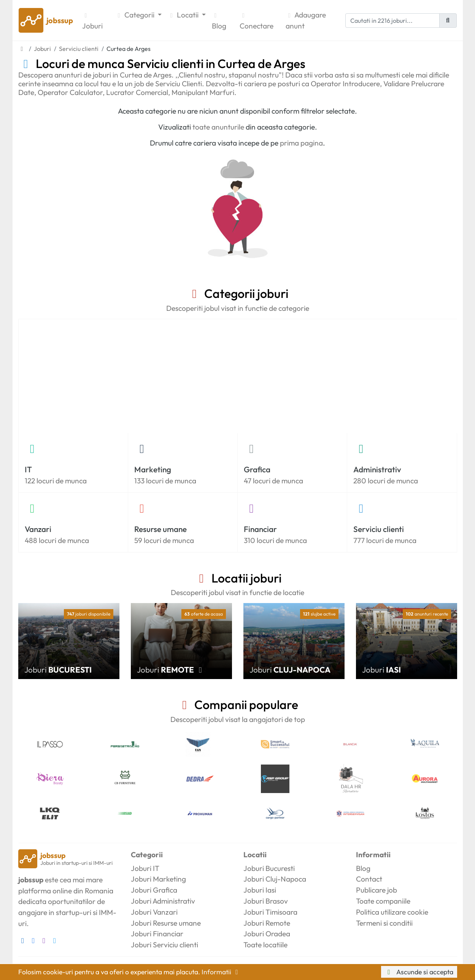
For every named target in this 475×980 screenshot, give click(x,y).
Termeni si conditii (384, 923)
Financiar (260, 529)
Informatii (221, 972)
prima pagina (301, 143)
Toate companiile (383, 901)
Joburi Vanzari (154, 912)
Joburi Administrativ (163, 901)
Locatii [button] (184, 15)
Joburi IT (145, 868)
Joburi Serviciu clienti (164, 945)
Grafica (257, 469)
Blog (219, 21)
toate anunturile (218, 127)
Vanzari (38, 529)
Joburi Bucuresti (269, 868)
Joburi (92, 21)
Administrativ (377, 469)
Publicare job (377, 890)
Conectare (257, 21)
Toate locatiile (265, 945)
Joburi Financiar (157, 934)
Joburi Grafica (154, 890)
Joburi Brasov (266, 901)
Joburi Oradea (267, 934)
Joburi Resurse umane (166, 923)
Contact (369, 879)
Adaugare (306, 21)
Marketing (153, 469)
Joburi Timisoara (270, 912)
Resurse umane (160, 529)
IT (28, 469)
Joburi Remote (267, 923)
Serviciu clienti (379, 529)
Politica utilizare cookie (392, 912)
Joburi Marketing (158, 879)
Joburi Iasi (260, 890)
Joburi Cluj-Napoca (275, 879)
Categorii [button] (136, 15)
